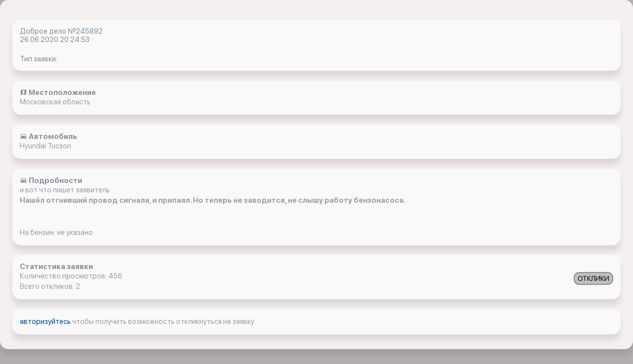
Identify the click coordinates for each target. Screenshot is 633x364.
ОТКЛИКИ (593, 278)
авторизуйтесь (46, 321)
